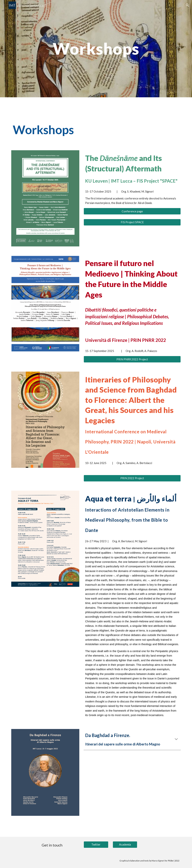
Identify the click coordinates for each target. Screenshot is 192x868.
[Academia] (125, 845)
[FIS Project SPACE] (132, 222)
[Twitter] (96, 845)
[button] (187, 5)
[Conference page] (132, 211)
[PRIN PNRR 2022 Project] (132, 359)
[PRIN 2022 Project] (132, 478)
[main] (96, 49)
